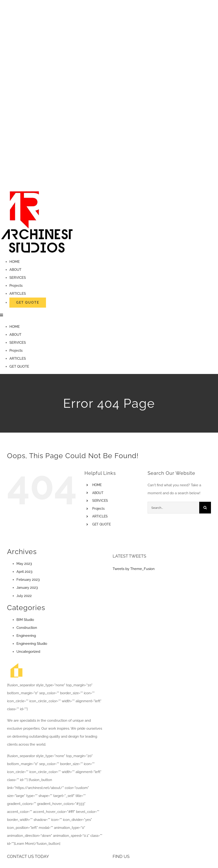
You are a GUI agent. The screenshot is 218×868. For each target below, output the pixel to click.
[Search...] (173, 508)
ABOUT (98, 493)
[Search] (205, 508)
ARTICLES (100, 516)
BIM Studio (25, 620)
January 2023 (27, 588)
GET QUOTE (101, 524)
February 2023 (28, 580)
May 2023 (24, 564)
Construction (27, 628)
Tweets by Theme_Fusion (134, 569)
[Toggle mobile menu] (2, 315)
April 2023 (24, 572)
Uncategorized (28, 652)
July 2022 (24, 596)
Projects (98, 509)
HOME (97, 485)
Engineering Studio (32, 644)
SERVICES (100, 501)
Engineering (26, 636)
